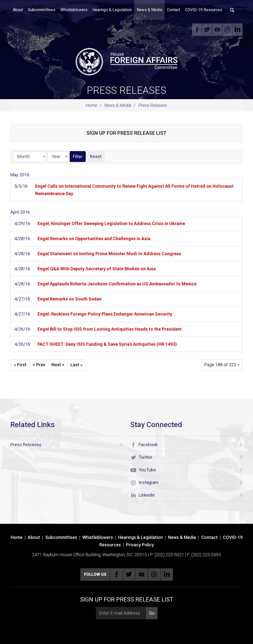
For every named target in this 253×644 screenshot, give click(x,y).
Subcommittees (42, 10)
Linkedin (238, 30)
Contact (174, 10)
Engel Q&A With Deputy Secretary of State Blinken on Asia (97, 269)
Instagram (228, 30)
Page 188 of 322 (222, 365)
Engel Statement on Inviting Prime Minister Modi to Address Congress (109, 254)
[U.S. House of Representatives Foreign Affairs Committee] (126, 61)
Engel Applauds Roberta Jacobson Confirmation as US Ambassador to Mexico (117, 284)
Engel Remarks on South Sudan (70, 299)
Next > (58, 365)
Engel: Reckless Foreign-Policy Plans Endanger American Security (105, 314)
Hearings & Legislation (112, 10)
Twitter (207, 30)
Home (91, 105)
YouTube (217, 30)
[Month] (30, 156)
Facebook (197, 30)
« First (20, 365)
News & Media (149, 10)
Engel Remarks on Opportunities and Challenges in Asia (94, 239)
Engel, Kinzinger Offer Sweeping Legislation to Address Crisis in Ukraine (111, 223)
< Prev (39, 365)
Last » (76, 365)
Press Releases (126, 90)
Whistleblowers (74, 10)
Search (232, 10)
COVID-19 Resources (204, 10)
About (18, 10)
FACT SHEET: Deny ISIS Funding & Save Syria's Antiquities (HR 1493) (107, 344)
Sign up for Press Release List (126, 133)
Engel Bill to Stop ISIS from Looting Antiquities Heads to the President (110, 329)
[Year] (58, 156)
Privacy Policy (140, 545)
